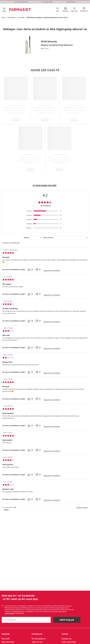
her (63, 612)
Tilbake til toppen (82, 508)
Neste (7, 510)
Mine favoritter (8, 642)
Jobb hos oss (37, 642)
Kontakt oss (67, 639)
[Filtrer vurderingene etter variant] (65, 238)
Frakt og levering (69, 642)
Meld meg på (67, 620)
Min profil (6, 639)
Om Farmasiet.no (39, 639)
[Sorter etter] (32, 238)
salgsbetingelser (10, 613)
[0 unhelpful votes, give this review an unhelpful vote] (38, 270)
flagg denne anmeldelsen (52, 270)
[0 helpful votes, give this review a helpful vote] (31, 270)
